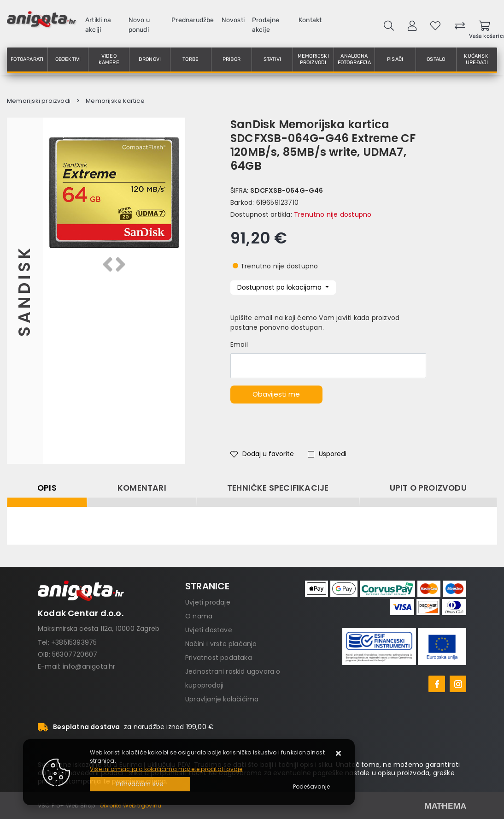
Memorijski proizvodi (313, 59)
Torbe (190, 59)
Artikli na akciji (98, 25)
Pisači (395, 59)
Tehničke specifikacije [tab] (278, 488)
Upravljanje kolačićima (222, 699)
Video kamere (109, 59)
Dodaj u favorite (262, 454)
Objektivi (68, 59)
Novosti (233, 20)
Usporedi (327, 454)
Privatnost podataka (219, 658)
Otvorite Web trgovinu (130, 805)
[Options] (311, 787)
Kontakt (310, 20)
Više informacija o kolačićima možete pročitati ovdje (166, 769)
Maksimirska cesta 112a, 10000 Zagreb (99, 629)
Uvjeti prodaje (208, 602)
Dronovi (150, 59)
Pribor (231, 59)
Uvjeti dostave (209, 630)
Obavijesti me (276, 394)
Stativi (272, 59)
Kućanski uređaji (477, 59)
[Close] (140, 784)
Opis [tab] (47, 488)
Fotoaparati (27, 59)
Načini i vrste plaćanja (221, 644)
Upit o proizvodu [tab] (428, 488)
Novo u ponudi (139, 25)
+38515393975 (74, 642)
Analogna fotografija (354, 59)
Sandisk (25, 291)
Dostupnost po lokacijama (280, 287)
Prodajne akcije (266, 25)
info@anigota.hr (89, 666)
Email (239, 344)
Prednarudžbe (193, 20)
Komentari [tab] (142, 488)
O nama (199, 616)
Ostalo (436, 59)
